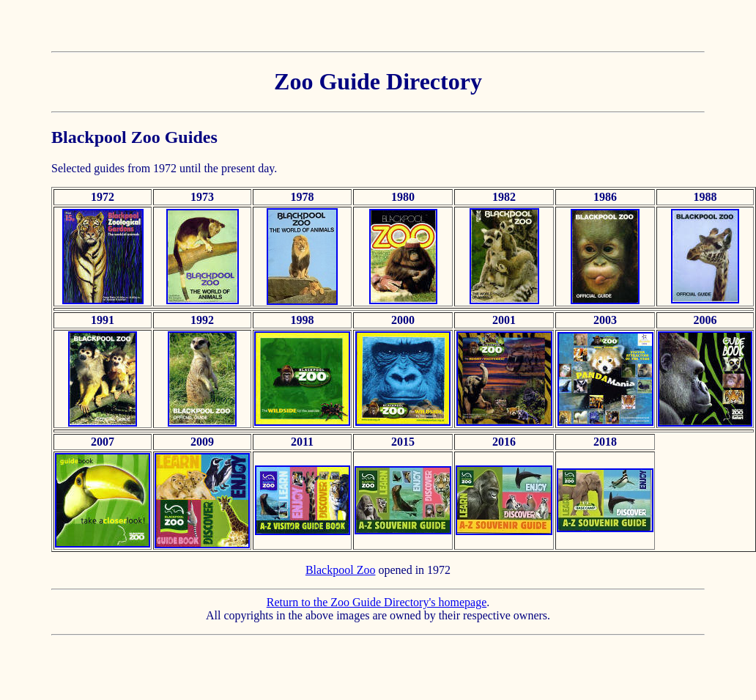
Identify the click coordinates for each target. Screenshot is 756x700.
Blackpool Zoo (341, 570)
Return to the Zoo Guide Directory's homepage (377, 602)
